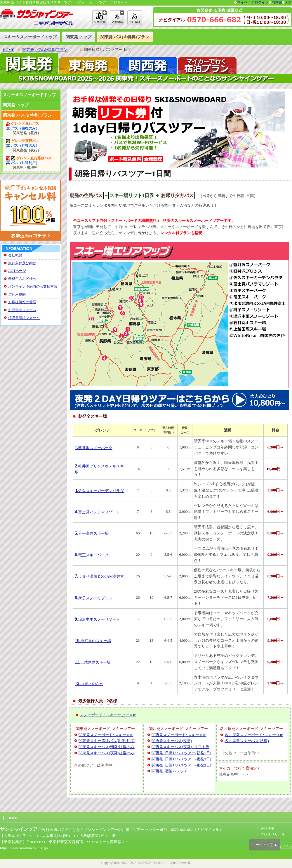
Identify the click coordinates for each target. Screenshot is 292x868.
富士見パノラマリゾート (97, 512)
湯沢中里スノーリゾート (97, 619)
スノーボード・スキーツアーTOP (108, 715)
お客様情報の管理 (22, 302)
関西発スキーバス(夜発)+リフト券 (180, 747)
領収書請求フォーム (24, 318)
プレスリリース (273, 835)
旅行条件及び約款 (22, 263)
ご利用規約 (17, 294)
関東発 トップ (79, 37)
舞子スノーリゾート (94, 598)
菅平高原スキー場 (92, 533)
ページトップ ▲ (265, 845)
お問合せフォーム (22, 310)
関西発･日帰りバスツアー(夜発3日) (181, 765)
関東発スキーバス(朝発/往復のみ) (107, 747)
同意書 (277, 2)
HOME (8, 50)
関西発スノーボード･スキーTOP (179, 735)
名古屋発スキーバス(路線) (247, 741)
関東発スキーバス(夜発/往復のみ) (107, 753)
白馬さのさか (89, 684)
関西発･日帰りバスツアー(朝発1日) (181, 753)
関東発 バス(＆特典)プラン (125, 37)
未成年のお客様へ (22, 279)
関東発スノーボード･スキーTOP (106, 735)
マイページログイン (253, 2)
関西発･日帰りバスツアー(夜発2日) (181, 759)
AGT (288, 2)
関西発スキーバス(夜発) (172, 741)
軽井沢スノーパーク (94, 448)
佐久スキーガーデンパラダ (99, 491)
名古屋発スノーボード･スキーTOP (254, 735)
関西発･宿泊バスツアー (172, 771)
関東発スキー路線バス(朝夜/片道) (107, 741)
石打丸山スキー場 (93, 641)
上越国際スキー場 (93, 662)
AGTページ (17, 271)
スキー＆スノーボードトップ (30, 37)
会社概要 (15, 255)
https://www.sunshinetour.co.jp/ (24, 848)
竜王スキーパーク (92, 555)
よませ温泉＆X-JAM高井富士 (101, 576)
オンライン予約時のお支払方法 (33, 287)
